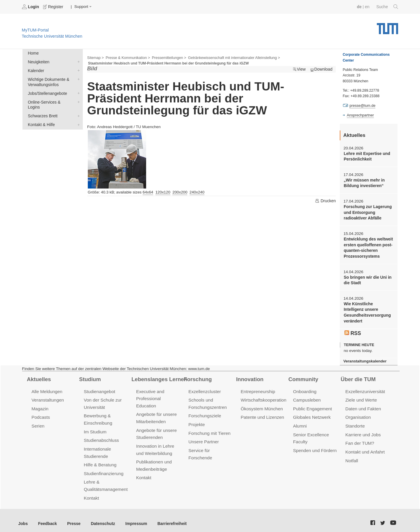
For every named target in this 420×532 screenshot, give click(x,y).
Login (31, 7)
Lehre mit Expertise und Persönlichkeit (366, 156)
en (368, 7)
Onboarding (304, 388)
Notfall (351, 455)
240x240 (197, 192)
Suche (387, 7)
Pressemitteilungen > (167, 57)
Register (53, 7)
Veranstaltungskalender (364, 358)
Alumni (300, 422)
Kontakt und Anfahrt (364, 447)
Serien (38, 422)
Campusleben (307, 396)
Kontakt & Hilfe (77, 117)
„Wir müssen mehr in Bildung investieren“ (364, 182)
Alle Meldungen (47, 388)
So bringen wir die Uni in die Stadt (367, 278)
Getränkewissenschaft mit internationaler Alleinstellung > (230, 57)
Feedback (47, 517)
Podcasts (41, 413)
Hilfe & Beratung (100, 459)
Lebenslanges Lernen (159, 376)
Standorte (355, 422)
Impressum (133, 517)
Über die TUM (358, 376)
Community (303, 376)
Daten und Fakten (363, 405)
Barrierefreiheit (168, 517)
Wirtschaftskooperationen (265, 396)
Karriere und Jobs (363, 430)
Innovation (249, 376)
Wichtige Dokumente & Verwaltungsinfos (77, 78)
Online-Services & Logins (77, 100)
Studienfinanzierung (103, 468)
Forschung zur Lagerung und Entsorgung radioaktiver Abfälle (367, 211)
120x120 (163, 192)
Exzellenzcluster (204, 388)
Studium (90, 376)
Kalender (77, 70)
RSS (353, 330)
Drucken (325, 200)
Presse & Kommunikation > (127, 57)
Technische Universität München (387, 26)
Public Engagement (312, 405)
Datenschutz (101, 517)
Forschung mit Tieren (209, 429)
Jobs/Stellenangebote (77, 92)
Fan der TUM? (359, 438)
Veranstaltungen (47, 396)
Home (33, 53)
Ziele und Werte (361, 396)
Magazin (40, 405)
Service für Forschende (211, 445)
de (360, 7)
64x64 (148, 192)
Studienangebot (99, 388)
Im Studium (95, 427)
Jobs (23, 517)
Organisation (358, 413)
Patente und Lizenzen (262, 413)
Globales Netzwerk (311, 413)
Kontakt (91, 492)
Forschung (197, 376)
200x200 (180, 192)
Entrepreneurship (257, 388)
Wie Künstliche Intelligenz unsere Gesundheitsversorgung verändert (368, 310)
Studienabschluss (101, 436)
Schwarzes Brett (77, 109)
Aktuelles (38, 376)
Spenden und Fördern (314, 445)
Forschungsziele (204, 412)
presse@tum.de (362, 105)
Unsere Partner (203, 437)
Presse (72, 517)
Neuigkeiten (77, 61)
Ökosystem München (261, 405)
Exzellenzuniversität (365, 388)
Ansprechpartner (360, 115)
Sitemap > (95, 57)
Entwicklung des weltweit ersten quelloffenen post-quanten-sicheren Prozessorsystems (367, 246)
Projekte (196, 420)
